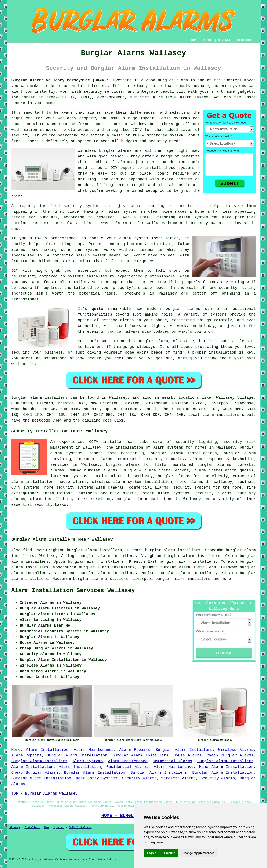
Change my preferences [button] (199, 853)
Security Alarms (139, 778)
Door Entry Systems (97, 778)
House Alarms (187, 755)
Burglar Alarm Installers (184, 750)
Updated (59, 828)
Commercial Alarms (172, 761)
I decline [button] (169, 853)
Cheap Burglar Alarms (230, 755)
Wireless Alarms (236, 750)
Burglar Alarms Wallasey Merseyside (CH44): (60, 80)
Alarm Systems (88, 761)
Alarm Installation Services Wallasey (73, 591)
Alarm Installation (47, 750)
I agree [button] (152, 853)
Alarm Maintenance (94, 750)
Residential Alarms (127, 767)
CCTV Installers (80, 828)
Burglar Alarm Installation (77, 755)
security (43, 505)
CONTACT (224, 40)
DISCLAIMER (245, 40)
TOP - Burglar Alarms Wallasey (45, 794)
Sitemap (15, 828)
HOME (195, 40)
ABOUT (208, 40)
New (47, 828)
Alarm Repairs (135, 750)
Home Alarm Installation (226, 767)
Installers (32, 828)
